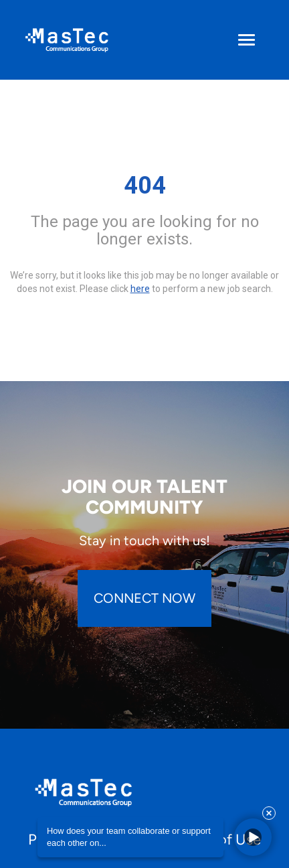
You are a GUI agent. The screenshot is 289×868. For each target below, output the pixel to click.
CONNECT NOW (144, 598)
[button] (253, 837)
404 (145, 186)
